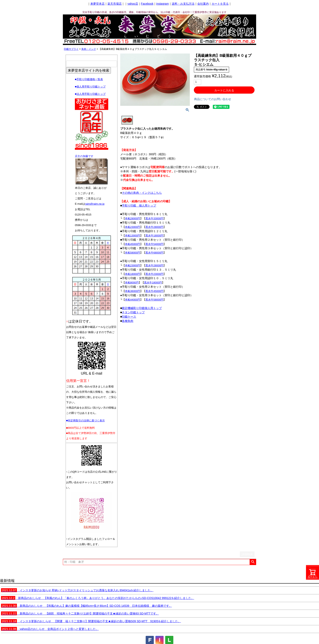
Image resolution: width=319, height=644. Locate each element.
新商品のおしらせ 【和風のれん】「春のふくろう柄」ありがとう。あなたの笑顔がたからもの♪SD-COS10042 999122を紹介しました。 (98, 598)
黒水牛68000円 (154, 253)
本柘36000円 (133, 291)
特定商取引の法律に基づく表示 (86, 420)
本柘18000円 (133, 274)
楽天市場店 (115, 4)
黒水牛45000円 (154, 291)
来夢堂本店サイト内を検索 (88, 70)
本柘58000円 (133, 253)
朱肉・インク (89, 49)
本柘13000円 (133, 236)
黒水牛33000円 (154, 218)
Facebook (147, 4)
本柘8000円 (132, 283)
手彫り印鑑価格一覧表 (90, 79)
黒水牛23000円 (154, 274)
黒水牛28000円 (154, 227)
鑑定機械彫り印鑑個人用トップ (142, 308)
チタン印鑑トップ (133, 312)
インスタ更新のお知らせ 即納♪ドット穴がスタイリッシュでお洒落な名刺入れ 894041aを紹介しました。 (77, 590)
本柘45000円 (133, 244)
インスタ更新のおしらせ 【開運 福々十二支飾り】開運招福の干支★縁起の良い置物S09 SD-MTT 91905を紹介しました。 (91, 621)
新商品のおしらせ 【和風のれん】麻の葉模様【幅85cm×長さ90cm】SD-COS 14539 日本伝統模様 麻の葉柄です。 (86, 606)
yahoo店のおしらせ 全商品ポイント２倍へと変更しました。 (50, 629)
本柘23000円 (133, 227)
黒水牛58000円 (154, 300)
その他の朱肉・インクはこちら (142, 193)
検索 (253, 562)
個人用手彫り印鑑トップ (91, 87)
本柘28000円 (133, 218)
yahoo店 (133, 4)
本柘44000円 (133, 300)
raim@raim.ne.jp (95, 204)
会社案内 (203, 4)
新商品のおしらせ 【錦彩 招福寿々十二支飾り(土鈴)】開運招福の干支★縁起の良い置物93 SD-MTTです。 (80, 613)
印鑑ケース (129, 317)
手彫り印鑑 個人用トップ (139, 206)
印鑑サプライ (71, 49)
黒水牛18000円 (154, 236)
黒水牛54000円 (154, 244)
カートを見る (220, 4)
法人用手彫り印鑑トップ (91, 94)
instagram (162, 4)
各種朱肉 (128, 321)
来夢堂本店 (97, 4)
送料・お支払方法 (183, 4)
